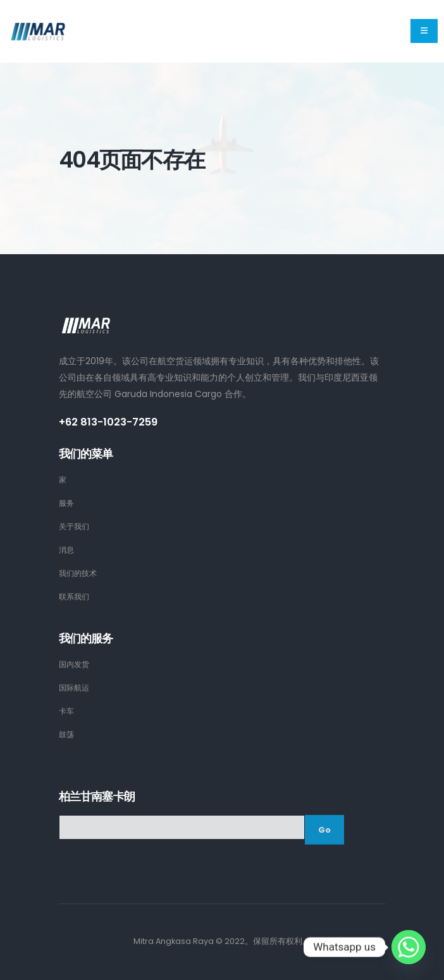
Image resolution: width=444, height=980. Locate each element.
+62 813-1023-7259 (110, 422)
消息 (67, 550)
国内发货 (75, 664)
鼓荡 (67, 734)
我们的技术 (79, 573)
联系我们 (75, 597)
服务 (67, 503)
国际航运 (75, 688)
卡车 (67, 711)
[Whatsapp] (409, 947)
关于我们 (75, 526)
